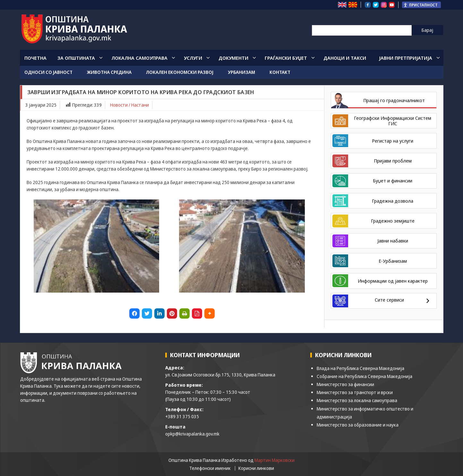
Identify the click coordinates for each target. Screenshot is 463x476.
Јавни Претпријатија (406, 58)
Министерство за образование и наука (358, 425)
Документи (233, 58)
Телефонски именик (210, 468)
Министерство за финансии (345, 384)
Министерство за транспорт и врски (355, 392)
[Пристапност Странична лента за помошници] (421, 5)
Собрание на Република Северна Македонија (364, 376)
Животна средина (109, 72)
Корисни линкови (256, 468)
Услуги (193, 58)
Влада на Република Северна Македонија (360, 368)
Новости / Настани (129, 105)
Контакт (280, 72)
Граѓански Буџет (286, 58)
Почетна (35, 58)
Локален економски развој (180, 72)
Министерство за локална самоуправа (357, 400)
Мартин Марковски (274, 460)
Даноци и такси (345, 58)
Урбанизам (241, 72)
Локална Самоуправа (139, 58)
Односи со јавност (48, 72)
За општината (76, 58)
